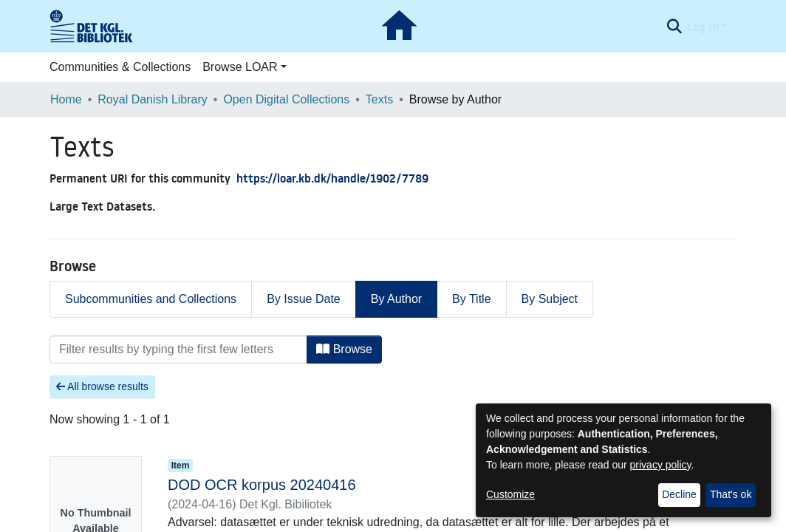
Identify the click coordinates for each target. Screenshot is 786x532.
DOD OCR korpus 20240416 (262, 485)
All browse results (102, 386)
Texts (379, 99)
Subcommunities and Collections (151, 299)
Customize (510, 494)
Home (66, 99)
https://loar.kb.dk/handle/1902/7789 (332, 178)
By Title (471, 299)
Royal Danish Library (153, 99)
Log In (703, 27)
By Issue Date (304, 299)
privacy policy (661, 465)
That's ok (731, 494)
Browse (344, 349)
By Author (396, 299)
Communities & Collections (120, 67)
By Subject (550, 299)
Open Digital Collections (286, 99)
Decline (679, 494)
